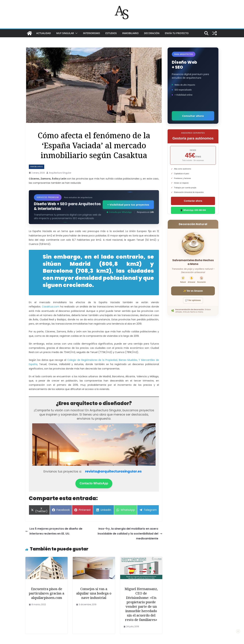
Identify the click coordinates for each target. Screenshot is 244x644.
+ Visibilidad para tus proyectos (128, 205)
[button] (76, 33)
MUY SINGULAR (65, 33)
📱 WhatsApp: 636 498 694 (193, 210)
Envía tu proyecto (177, 33)
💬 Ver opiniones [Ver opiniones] (193, 300)
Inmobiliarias (37, 167)
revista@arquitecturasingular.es (113, 471)
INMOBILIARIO (130, 33)
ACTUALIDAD (44, 33)
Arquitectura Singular (60, 173)
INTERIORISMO (91, 33)
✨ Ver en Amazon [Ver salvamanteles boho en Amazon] (193, 291)
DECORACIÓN (152, 33)
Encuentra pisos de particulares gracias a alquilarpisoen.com (47, 593)
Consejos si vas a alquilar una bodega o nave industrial (94, 593)
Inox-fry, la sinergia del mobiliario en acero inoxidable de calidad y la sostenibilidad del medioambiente (130, 534)
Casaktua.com (51, 307)
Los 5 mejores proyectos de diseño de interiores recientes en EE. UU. (54, 531)
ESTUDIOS (111, 33)
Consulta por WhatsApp (119, 212)
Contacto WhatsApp (94, 483)
